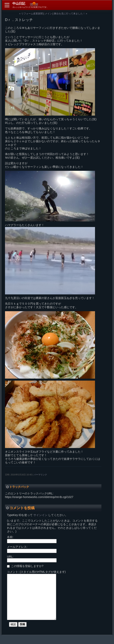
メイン (48, 14)
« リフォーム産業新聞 (31, 14)
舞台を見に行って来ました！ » (71, 14)
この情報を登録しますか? (25, 566)
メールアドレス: (17, 547)
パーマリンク (40, 475)
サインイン (40, 515)
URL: (10, 557)
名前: (10, 537)
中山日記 (19, 3)
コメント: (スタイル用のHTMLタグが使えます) (36, 572)
